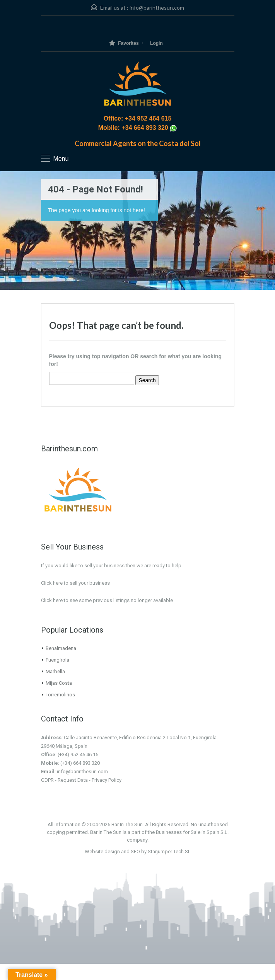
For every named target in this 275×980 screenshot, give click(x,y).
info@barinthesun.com (157, 8)
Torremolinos (60, 695)
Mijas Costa (59, 683)
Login (156, 43)
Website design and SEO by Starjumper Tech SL (138, 852)
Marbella (55, 671)
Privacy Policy (107, 780)
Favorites (124, 43)
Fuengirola (57, 660)
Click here (52, 600)
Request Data (73, 780)
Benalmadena (61, 648)
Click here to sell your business (75, 583)
